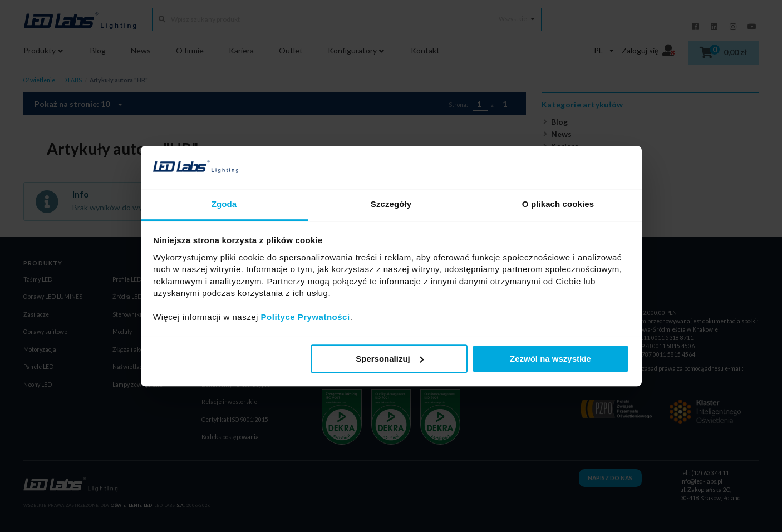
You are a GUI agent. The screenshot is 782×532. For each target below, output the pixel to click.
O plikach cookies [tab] (558, 204)
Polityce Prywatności (306, 317)
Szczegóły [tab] (391, 204)
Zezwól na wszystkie (550, 359)
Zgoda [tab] (224, 204)
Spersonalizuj (390, 359)
